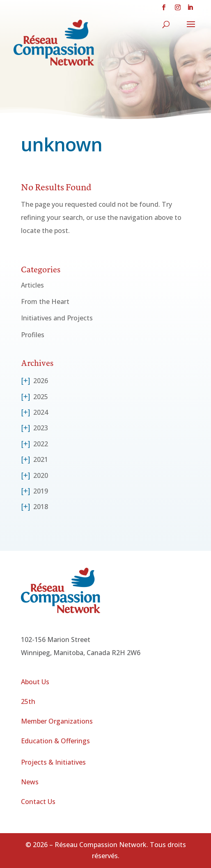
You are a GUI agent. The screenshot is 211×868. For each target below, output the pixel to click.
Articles (32, 285)
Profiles (33, 335)
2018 (41, 507)
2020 (41, 475)
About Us (35, 682)
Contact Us (38, 802)
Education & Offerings (55, 741)
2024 (41, 412)
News (30, 782)
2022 (41, 444)
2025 (41, 397)
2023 (41, 428)
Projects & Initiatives (53, 762)
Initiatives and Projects (57, 318)
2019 (41, 491)
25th (28, 701)
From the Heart (45, 302)
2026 (41, 381)
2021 (41, 459)
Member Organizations (57, 721)
